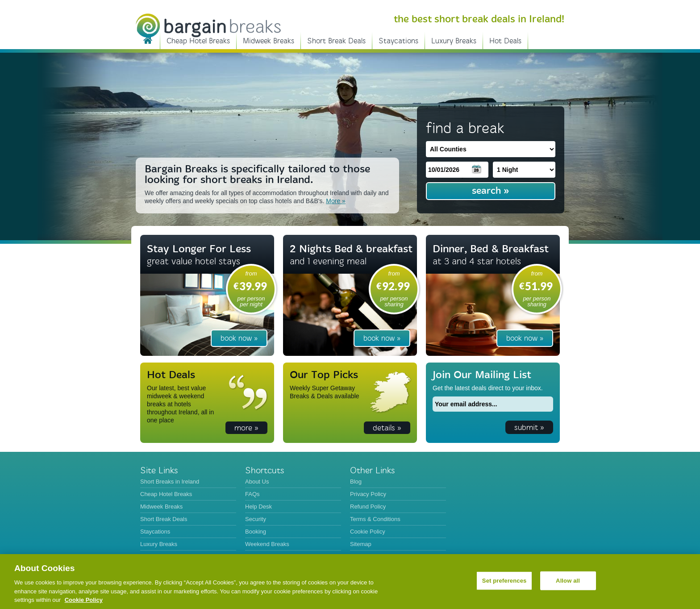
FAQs (252, 494)
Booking (256, 532)
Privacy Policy (368, 494)
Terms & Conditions (375, 519)
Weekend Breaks (267, 544)
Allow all (568, 581)
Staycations (398, 41)
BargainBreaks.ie (208, 25)
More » (336, 201)
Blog (356, 482)
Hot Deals (505, 41)
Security (256, 519)
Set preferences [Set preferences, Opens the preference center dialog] (504, 581)
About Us (257, 482)
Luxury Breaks (454, 41)
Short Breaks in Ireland (148, 40)
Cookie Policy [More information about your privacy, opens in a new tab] (84, 600)
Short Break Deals (336, 41)
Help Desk (258, 507)
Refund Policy (368, 507)
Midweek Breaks (269, 41)
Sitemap (361, 544)
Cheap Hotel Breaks (198, 41)
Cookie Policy (368, 532)
